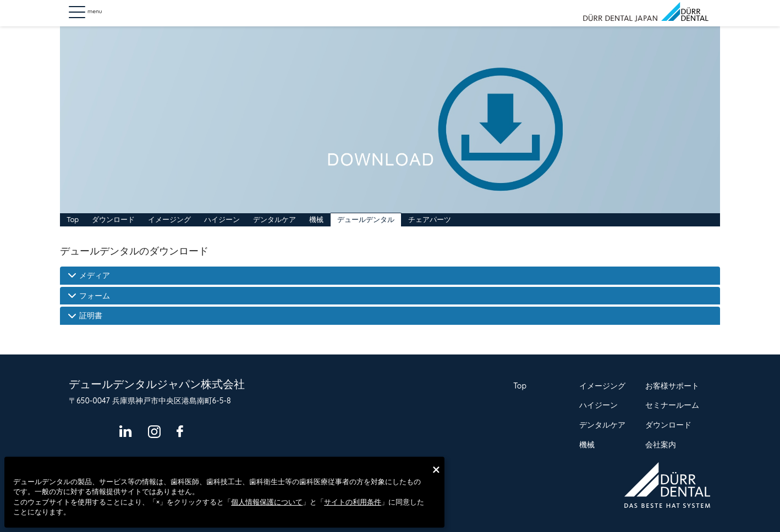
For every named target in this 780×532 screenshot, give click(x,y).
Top (73, 219)
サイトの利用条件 (353, 502)
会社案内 (661, 445)
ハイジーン (222, 219)
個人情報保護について (267, 502)
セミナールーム (672, 405)
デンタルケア (274, 219)
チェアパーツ (430, 219)
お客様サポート (672, 386)
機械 (316, 219)
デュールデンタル (366, 219)
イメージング (169, 219)
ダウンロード (113, 219)
